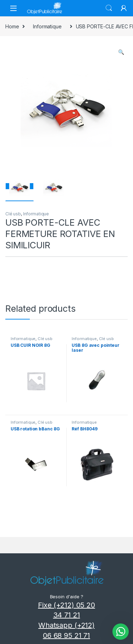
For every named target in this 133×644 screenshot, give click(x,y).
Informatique (47, 26)
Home (12, 26)
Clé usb (13, 214)
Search (109, 8)
